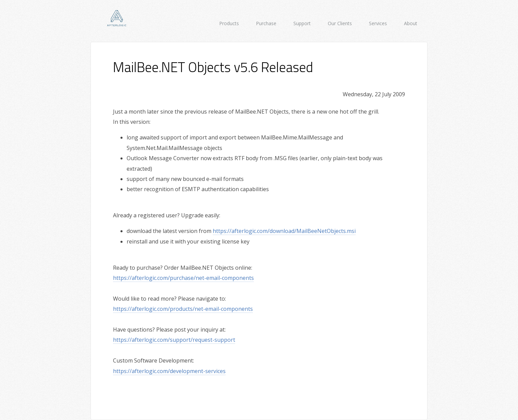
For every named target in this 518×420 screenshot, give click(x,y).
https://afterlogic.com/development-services (169, 371)
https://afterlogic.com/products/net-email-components (183, 309)
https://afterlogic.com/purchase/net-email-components (183, 278)
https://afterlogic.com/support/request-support (174, 340)
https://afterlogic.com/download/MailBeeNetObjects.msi (284, 231)
